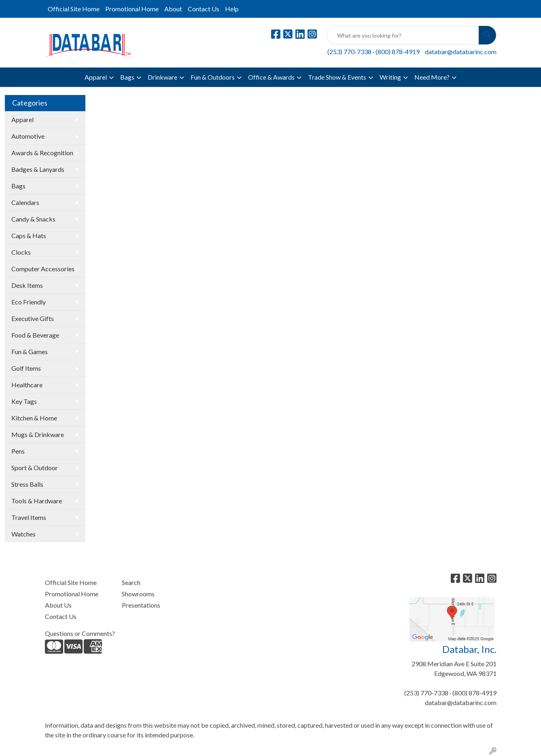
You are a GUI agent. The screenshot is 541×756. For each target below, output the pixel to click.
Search (131, 582)
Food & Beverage (35, 335)
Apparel (96, 77)
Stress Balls (27, 484)
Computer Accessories (43, 269)
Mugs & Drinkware (38, 434)
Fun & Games (30, 352)
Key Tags (24, 401)
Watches (23, 534)
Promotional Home (132, 9)
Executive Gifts (33, 318)
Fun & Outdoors (213, 77)
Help (232, 9)
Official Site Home (74, 9)
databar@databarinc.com (461, 52)
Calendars (25, 202)
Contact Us (204, 9)
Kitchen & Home (34, 418)
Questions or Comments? (80, 633)
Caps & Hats (29, 235)
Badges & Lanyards (38, 169)
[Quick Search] (403, 35)
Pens (18, 451)
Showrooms (138, 594)
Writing (390, 77)
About (173, 9)
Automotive (28, 136)
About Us (58, 605)
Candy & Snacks (33, 219)
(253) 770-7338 (349, 52)
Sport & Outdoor (35, 468)
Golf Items (26, 368)
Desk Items (27, 285)
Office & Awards (271, 77)
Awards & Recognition (42, 153)
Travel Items (29, 517)
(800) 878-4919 (398, 52)
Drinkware (162, 77)
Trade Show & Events (337, 77)
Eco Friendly (29, 302)
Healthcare (27, 385)
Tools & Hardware (37, 501)
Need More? (432, 77)
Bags (127, 77)
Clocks (21, 252)
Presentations (141, 605)
